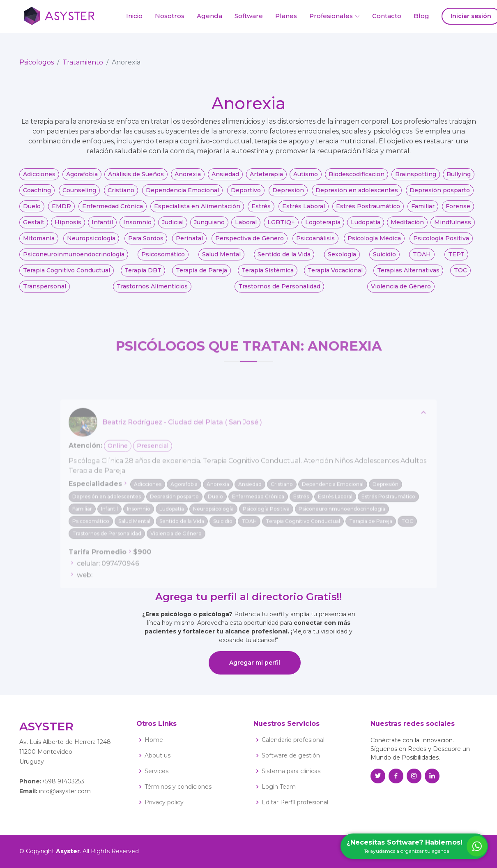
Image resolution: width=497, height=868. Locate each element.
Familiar (423, 211)
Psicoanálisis (315, 243)
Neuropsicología (91, 243)
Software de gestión (291, 755)
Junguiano (209, 227)
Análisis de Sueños (136, 179)
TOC (460, 275)
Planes (286, 16)
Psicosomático (163, 259)
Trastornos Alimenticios (152, 291)
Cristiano (121, 195)
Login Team (279, 787)
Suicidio (384, 259)
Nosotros (170, 16)
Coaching (37, 195)
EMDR (61, 211)
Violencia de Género (401, 291)
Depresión (288, 195)
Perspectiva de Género (250, 243)
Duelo (32, 211)
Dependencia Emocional (182, 195)
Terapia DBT (143, 275)
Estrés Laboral (304, 211)
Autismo (306, 179)
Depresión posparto (440, 195)
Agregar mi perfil (255, 663)
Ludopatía (366, 227)
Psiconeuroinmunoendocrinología (74, 259)
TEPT (456, 259)
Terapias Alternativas (408, 275)
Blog (421, 16)
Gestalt (34, 227)
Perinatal (189, 243)
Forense (458, 211)
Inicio (134, 16)
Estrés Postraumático (368, 211)
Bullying (459, 179)
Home (154, 740)
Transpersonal (45, 291)
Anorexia (188, 179)
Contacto (387, 16)
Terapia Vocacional (335, 275)
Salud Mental (221, 259)
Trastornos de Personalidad (279, 291)
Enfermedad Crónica (113, 211)
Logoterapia (323, 227)
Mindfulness (453, 227)
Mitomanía (39, 243)
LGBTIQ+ (281, 227)
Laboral (246, 227)
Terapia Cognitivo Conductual (67, 275)
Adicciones (39, 179)
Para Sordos (146, 243)
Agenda (209, 16)
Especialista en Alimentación (197, 211)
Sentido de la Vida (284, 259)
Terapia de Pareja (201, 275)
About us (158, 755)
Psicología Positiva (441, 243)
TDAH (422, 259)
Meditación (407, 227)
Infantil (102, 227)
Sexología (342, 259)
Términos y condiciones (178, 787)
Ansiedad (225, 179)
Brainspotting (416, 179)
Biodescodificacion (357, 179)
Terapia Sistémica (268, 275)
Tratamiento (83, 67)
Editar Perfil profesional (295, 802)
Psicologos (37, 67)
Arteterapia (266, 179)
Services (156, 771)
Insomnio (137, 227)
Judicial (173, 227)
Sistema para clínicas (291, 771)
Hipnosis (68, 227)
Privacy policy (164, 802)
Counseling (79, 195)
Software (249, 16)
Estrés (261, 211)
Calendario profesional (293, 740)
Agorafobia (82, 179)
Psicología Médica (374, 243)
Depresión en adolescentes (357, 195)
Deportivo (246, 195)
